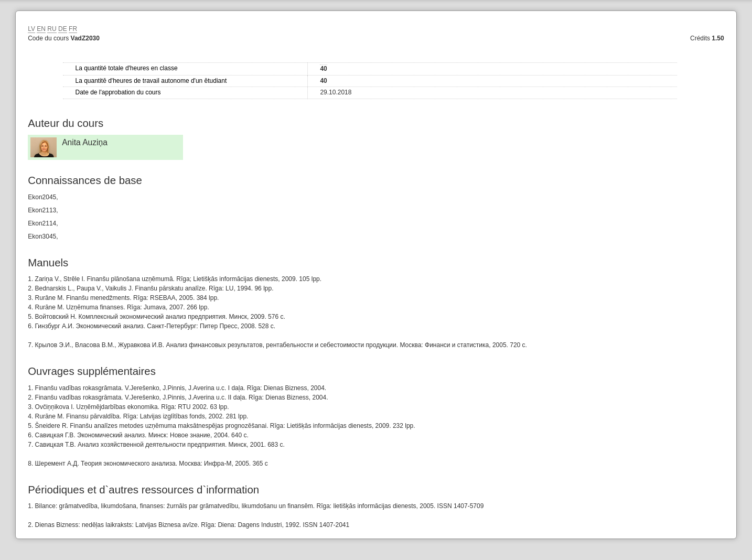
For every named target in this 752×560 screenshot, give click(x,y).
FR (73, 29)
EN (41, 29)
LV (31, 29)
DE (63, 29)
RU (52, 29)
